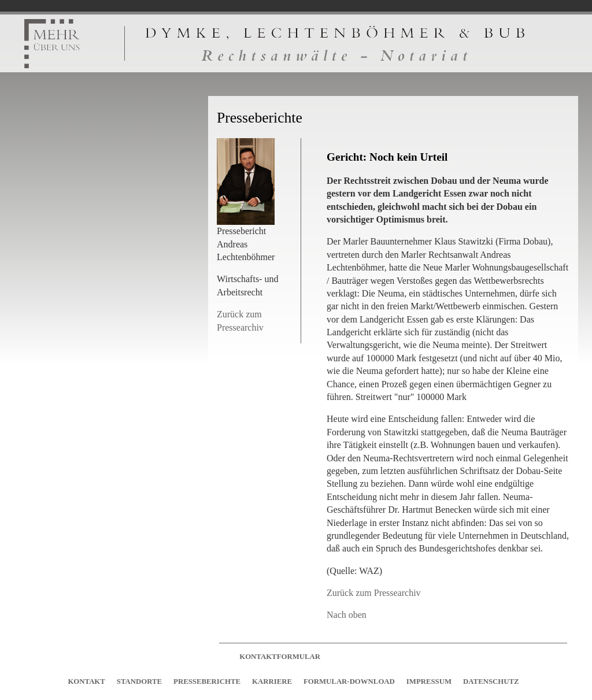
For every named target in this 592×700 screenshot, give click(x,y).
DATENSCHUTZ (491, 682)
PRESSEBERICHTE (207, 682)
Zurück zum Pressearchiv (374, 593)
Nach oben (347, 615)
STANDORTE (139, 682)
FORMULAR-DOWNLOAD (349, 682)
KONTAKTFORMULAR (280, 657)
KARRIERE (272, 682)
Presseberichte (260, 118)
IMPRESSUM (429, 682)
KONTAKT (86, 682)
